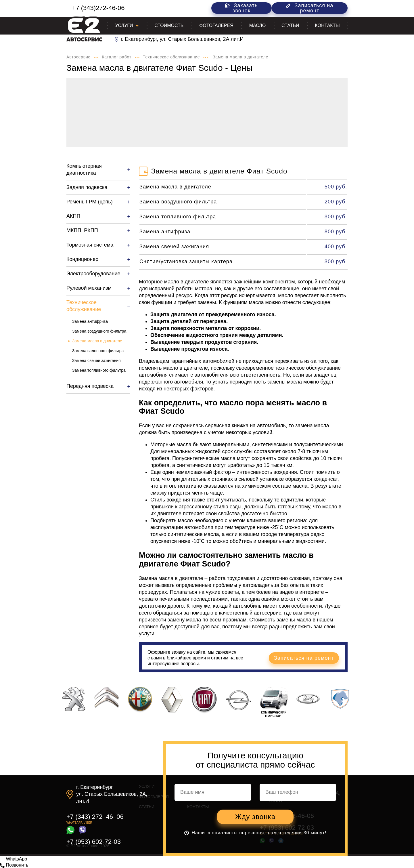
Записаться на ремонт (309, 8)
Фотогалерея (216, 25)
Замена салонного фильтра (98, 351)
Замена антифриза (90, 321)
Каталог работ (117, 57)
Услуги (124, 25)
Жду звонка (255, 817)
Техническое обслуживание (171, 57)
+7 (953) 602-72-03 (94, 842)
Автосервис (78, 57)
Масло (258, 25)
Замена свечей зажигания (96, 360)
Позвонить (14, 865)
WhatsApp (14, 859)
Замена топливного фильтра (99, 370)
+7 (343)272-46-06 (98, 8)
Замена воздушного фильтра (99, 331)
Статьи (290, 25)
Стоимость (169, 25)
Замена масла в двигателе (97, 341)
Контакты (327, 25)
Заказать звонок (241, 8)
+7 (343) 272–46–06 (95, 817)
